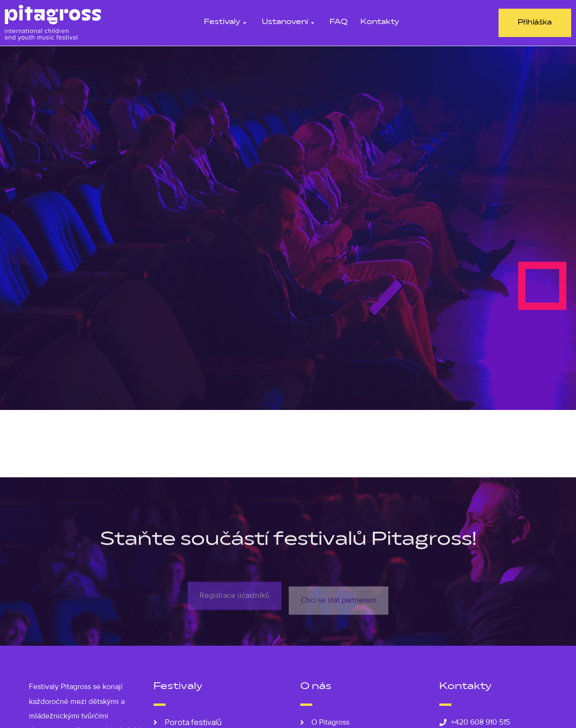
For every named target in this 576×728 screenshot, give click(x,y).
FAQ (339, 22)
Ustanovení (289, 22)
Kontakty (380, 22)
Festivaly (226, 22)
